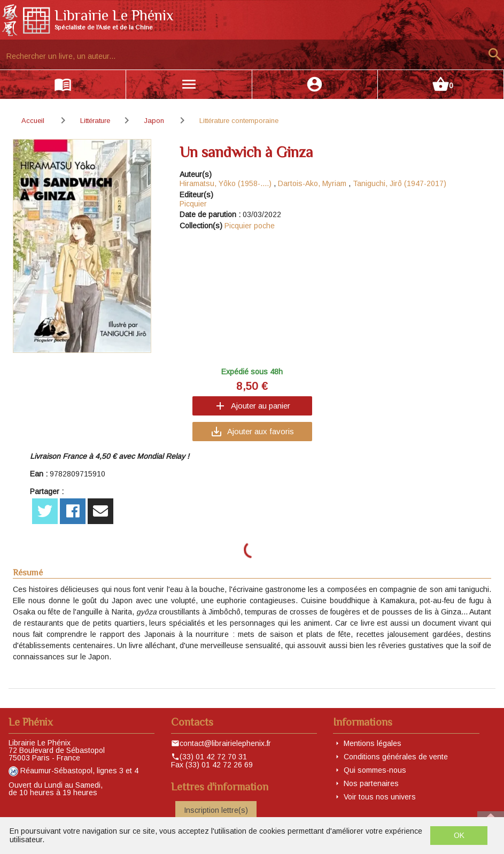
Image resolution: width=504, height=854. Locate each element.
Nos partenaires (371, 783)
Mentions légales (373, 743)
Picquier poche (250, 226)
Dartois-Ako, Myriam (312, 183)
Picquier (193, 204)
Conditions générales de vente (396, 757)
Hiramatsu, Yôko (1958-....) (226, 183)
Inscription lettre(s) (216, 810)
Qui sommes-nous (375, 770)
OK (459, 835)
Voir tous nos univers (380, 797)
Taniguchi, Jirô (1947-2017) (400, 183)
